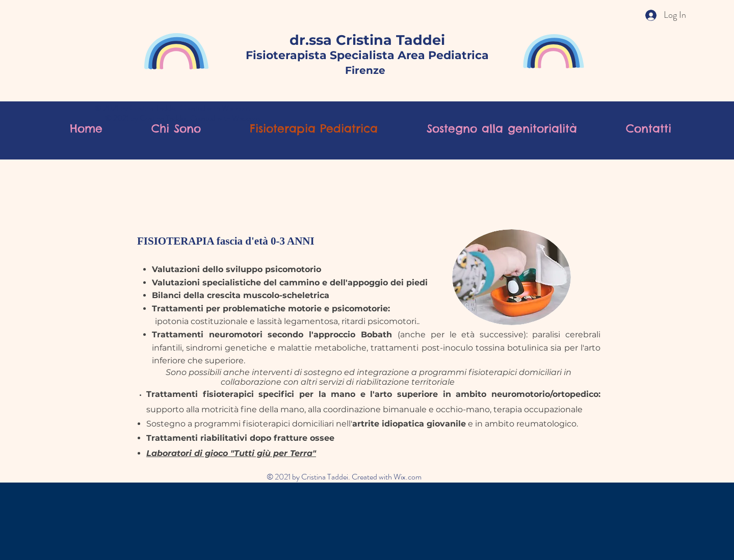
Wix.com (236, 108)
